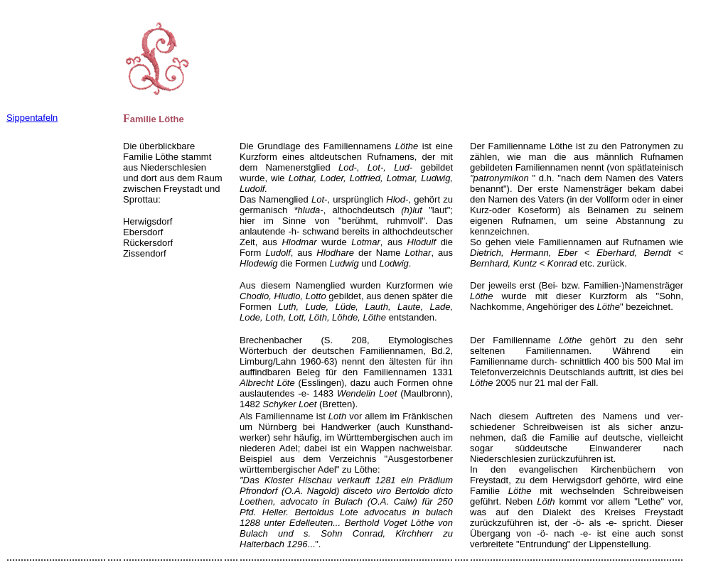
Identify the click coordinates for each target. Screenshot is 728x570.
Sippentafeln (32, 118)
